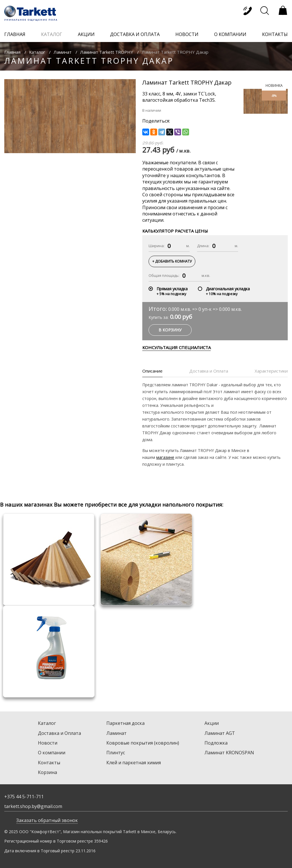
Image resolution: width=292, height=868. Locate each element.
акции (86, 34)
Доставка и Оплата (59, 733)
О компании (52, 753)
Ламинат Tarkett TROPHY (107, 52)
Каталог (37, 52)
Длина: (203, 246)
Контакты (49, 763)
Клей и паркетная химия (134, 763)
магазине (165, 457)
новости (187, 34)
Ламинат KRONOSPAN (229, 753)
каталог (52, 34)
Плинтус (116, 753)
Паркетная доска (125, 723)
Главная (12, 52)
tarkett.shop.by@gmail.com (33, 806)
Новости (48, 743)
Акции (212, 723)
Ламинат (63, 52)
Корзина (47, 772)
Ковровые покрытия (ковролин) (143, 743)
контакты (275, 34)
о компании (230, 34)
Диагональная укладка (228, 289)
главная (15, 34)
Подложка (216, 743)
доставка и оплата (135, 34)
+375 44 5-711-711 (24, 797)
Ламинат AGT (220, 733)
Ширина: (157, 246)
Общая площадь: (164, 275)
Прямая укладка (172, 289)
